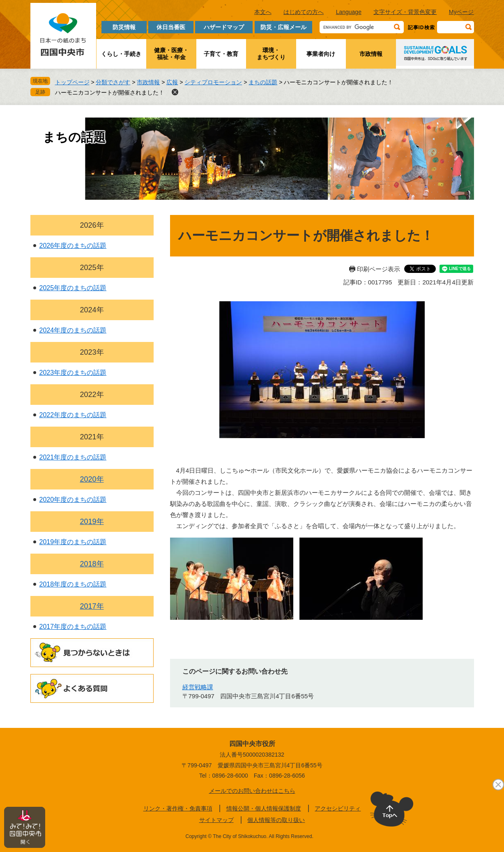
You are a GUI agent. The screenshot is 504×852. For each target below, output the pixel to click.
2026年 (92, 225)
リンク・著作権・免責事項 (178, 808)
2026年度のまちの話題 (73, 246)
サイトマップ (216, 820)
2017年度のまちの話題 (73, 627)
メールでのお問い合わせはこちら (252, 791)
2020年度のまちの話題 (73, 500)
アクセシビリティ (338, 808)
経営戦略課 (198, 687)
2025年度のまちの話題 (73, 288)
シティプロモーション (213, 82)
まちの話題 (263, 82)
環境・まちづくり (271, 54)
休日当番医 (171, 27)
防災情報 (124, 27)
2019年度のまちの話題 (73, 542)
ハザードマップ (224, 27)
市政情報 (371, 54)
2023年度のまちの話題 (73, 373)
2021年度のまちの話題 (73, 457)
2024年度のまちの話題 (73, 330)
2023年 (92, 352)
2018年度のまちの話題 (73, 584)
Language (349, 12)
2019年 (92, 522)
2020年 (92, 479)
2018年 (92, 564)
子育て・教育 (221, 54)
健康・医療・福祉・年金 (171, 54)
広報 (172, 82)
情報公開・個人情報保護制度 (264, 808)
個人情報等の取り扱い (276, 820)
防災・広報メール (283, 27)
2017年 (92, 606)
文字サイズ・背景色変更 (405, 12)
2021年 (92, 437)
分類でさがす (113, 82)
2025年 (92, 268)
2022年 (92, 395)
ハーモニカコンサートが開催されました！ (110, 92)
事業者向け (321, 54)
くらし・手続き (121, 54)
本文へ (263, 12)
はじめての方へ (304, 12)
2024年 (92, 310)
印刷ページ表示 (379, 269)
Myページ (461, 12)
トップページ (72, 82)
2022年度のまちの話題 (73, 415)
